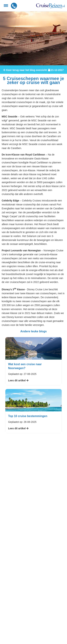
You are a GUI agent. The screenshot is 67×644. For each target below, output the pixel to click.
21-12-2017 (56, 70)
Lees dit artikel (18, 380)
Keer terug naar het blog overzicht (25, 70)
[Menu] (6, 6)
